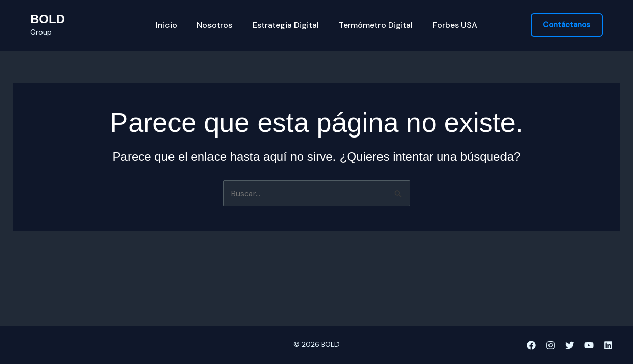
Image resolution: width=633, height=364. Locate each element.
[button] (567, 25)
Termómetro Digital (372, 25)
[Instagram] (551, 345)
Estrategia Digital (286, 25)
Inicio (174, 25)
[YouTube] (589, 345)
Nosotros (219, 25)
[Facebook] (531, 345)
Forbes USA (448, 25)
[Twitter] (570, 345)
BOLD (48, 19)
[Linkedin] (608, 345)
